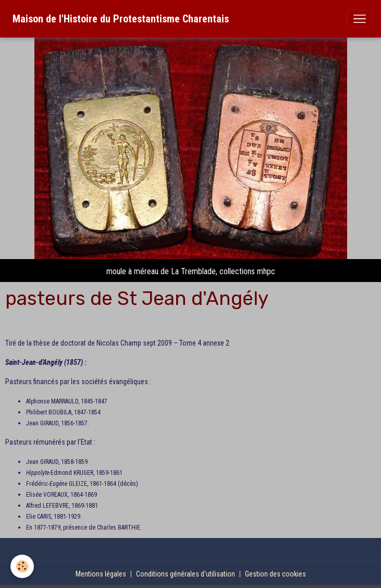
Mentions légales (101, 574)
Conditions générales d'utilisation (186, 574)
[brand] (121, 19)
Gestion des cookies (275, 574)
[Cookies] (22, 566)
